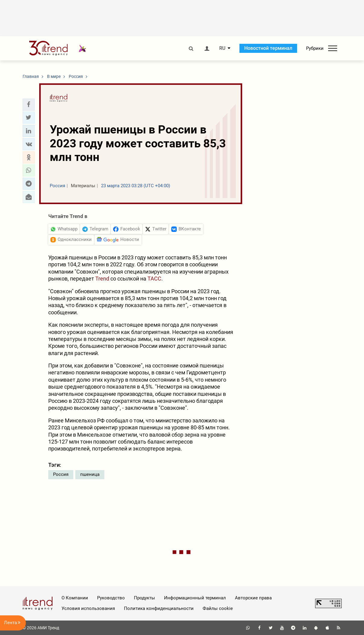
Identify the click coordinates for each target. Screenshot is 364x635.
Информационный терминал (195, 598)
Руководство (111, 598)
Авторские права (253, 598)
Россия (61, 474)
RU (222, 48)
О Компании (75, 598)
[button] (29, 104)
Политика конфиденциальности (159, 608)
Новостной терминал (268, 48)
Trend (102, 279)
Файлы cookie (218, 608)
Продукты (144, 598)
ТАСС (154, 279)
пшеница (90, 474)
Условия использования (88, 608)
